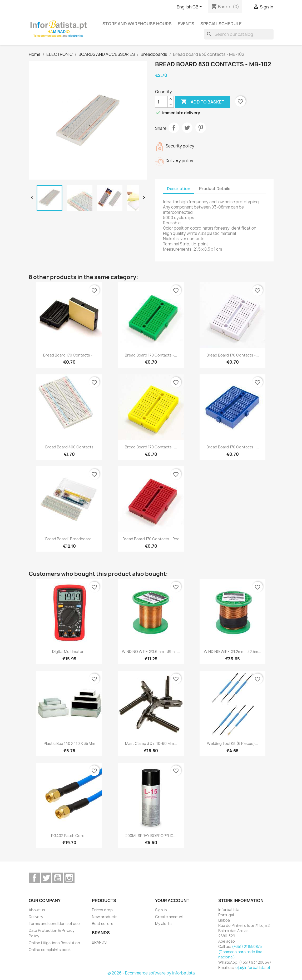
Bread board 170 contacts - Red (151, 539)
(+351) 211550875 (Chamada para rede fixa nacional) (240, 952)
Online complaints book (50, 950)
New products (105, 917)
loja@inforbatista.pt (253, 967)
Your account (172, 900)
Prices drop (102, 910)
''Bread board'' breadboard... (69, 539)
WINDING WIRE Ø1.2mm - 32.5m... (232, 652)
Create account (169, 917)
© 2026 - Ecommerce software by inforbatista (151, 973)
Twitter (46, 878)
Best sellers (103, 924)
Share (174, 128)
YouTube (58, 878)
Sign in (161, 910)
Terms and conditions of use (54, 924)
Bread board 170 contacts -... (69, 355)
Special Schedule (221, 24)
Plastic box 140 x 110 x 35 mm (69, 743)
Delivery (36, 917)
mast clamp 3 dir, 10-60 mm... (151, 743)
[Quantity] (161, 102)
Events (186, 24)
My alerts (163, 924)
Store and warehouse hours (137, 24)
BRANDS (99, 942)
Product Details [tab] (215, 189)
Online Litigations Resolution (54, 943)
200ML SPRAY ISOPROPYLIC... (151, 836)
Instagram (69, 878)
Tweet (187, 128)
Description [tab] (179, 189)
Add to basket (203, 102)
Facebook (34, 878)
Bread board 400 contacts (69, 447)
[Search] (239, 34)
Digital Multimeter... (69, 652)
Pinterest (201, 128)
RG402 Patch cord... (69, 836)
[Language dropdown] (190, 7)
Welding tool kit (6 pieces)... (232, 743)
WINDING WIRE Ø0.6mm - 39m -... (151, 652)
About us (37, 910)
